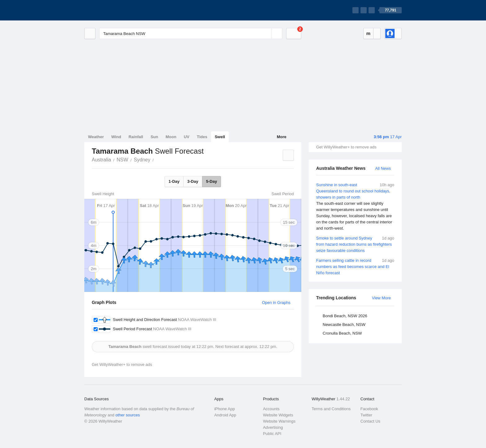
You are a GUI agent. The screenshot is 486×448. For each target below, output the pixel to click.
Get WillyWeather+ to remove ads (346, 147)
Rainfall (136, 137)
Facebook (369, 409)
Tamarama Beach (157, 159)
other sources (128, 415)
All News (383, 168)
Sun (155, 137)
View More (381, 298)
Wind (116, 137)
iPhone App (225, 409)
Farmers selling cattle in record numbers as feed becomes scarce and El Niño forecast (355, 266)
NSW (122, 160)
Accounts (271, 409)
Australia (101, 160)
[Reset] (266, 33)
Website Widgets (278, 415)
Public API (272, 434)
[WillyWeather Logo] (113, 10)
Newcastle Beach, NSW (344, 325)
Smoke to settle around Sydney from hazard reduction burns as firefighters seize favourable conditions (355, 244)
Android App (225, 415)
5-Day (212, 181)
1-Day (174, 181)
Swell (220, 137)
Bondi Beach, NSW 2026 (345, 316)
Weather (96, 137)
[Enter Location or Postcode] (191, 33)
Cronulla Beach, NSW (342, 333)
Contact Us (370, 421)
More (282, 137)
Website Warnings (279, 421)
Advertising (273, 427)
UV (187, 137)
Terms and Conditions (331, 409)
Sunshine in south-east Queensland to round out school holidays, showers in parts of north (355, 207)
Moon (171, 137)
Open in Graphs (276, 303)
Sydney (142, 160)
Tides (202, 137)
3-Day (193, 181)
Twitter (366, 415)
